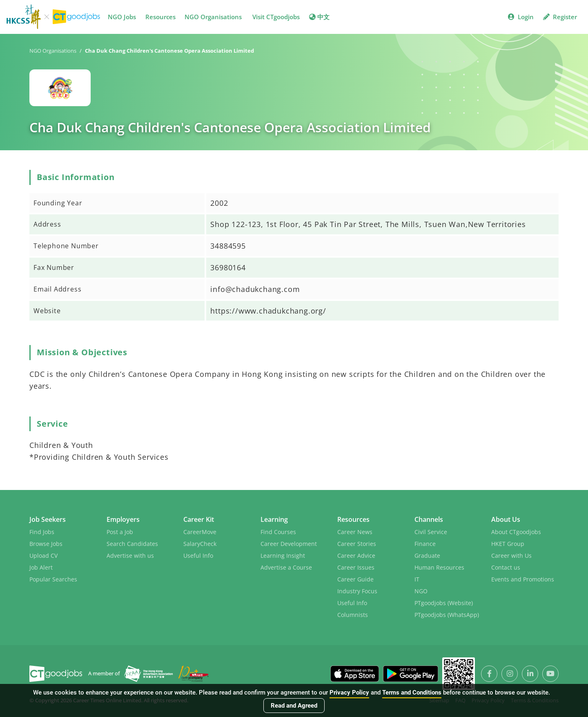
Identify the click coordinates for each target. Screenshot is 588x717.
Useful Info (198, 556)
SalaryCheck (200, 544)
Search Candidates (132, 544)
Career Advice (356, 556)
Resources (160, 17)
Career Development (289, 544)
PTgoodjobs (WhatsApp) (447, 615)
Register (560, 17)
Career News (355, 532)
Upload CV (43, 556)
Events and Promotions (523, 579)
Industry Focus (357, 591)
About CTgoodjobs (516, 532)
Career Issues (356, 567)
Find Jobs (42, 532)
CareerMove (200, 532)
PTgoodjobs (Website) (444, 603)
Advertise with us (130, 556)
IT (417, 579)
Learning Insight (283, 556)
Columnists (353, 615)
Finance (425, 544)
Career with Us (511, 556)
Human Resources (439, 567)
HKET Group (508, 544)
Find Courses (278, 532)
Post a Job (120, 532)
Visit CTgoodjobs (276, 17)
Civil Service (431, 532)
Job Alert (41, 567)
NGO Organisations (213, 17)
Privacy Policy (349, 693)
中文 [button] (319, 17)
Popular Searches (53, 579)
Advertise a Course (286, 567)
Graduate (427, 556)
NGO (421, 591)
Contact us (506, 567)
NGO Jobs (122, 17)
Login (521, 17)
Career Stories (357, 544)
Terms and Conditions (412, 693)
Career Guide (355, 579)
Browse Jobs (46, 544)
